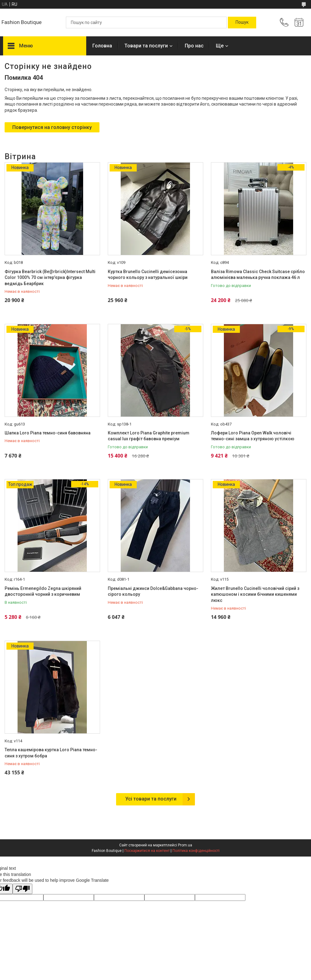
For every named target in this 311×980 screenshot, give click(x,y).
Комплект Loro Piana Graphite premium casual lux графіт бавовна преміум (149, 436)
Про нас (194, 46)
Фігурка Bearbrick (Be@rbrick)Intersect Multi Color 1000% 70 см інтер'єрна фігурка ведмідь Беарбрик (50, 278)
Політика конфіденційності (196, 851)
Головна (102, 46)
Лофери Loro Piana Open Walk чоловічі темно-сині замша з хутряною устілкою (253, 436)
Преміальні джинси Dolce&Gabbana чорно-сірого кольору (153, 591)
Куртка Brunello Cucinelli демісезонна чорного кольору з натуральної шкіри (148, 275)
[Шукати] (242, 22)
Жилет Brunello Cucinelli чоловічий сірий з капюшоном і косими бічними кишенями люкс (255, 594)
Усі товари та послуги (151, 799)
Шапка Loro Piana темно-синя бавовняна (48, 433)
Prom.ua (185, 845)
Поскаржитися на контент (147, 851)
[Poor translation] (22, 889)
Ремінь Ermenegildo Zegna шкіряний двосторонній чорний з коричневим (43, 591)
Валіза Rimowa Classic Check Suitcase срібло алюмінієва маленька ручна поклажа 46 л (258, 275)
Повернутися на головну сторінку (52, 127)
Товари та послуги (146, 46)
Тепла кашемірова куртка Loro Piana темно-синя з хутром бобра (51, 753)
